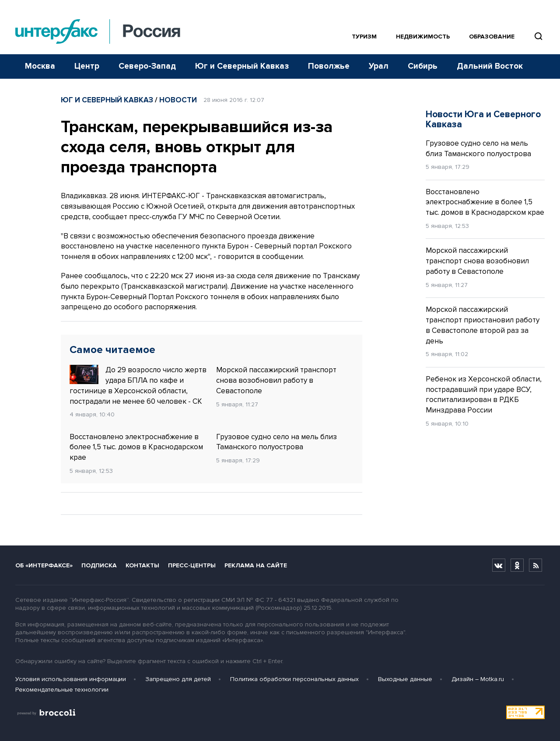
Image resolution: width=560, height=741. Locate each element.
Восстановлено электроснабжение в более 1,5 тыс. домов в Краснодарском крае (136, 447)
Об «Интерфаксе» (44, 565)
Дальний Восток (490, 66)
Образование (492, 37)
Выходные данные (405, 679)
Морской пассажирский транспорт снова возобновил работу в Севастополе (276, 380)
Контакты (142, 565)
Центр (87, 66)
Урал (379, 66)
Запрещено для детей (178, 679)
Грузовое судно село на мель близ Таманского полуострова (276, 442)
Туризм (364, 37)
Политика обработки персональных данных (294, 679)
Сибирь (423, 66)
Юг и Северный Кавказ (242, 66)
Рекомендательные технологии (62, 690)
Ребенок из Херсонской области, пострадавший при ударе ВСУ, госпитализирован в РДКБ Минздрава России (484, 395)
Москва (40, 66)
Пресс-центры (192, 565)
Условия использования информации (71, 679)
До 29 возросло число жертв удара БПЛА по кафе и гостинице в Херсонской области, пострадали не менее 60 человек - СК (138, 385)
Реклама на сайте (256, 565)
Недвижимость (423, 37)
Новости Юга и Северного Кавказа (483, 119)
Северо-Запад (147, 66)
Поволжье (329, 66)
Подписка (99, 565)
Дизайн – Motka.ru (478, 679)
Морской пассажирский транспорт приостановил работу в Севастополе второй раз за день (483, 325)
